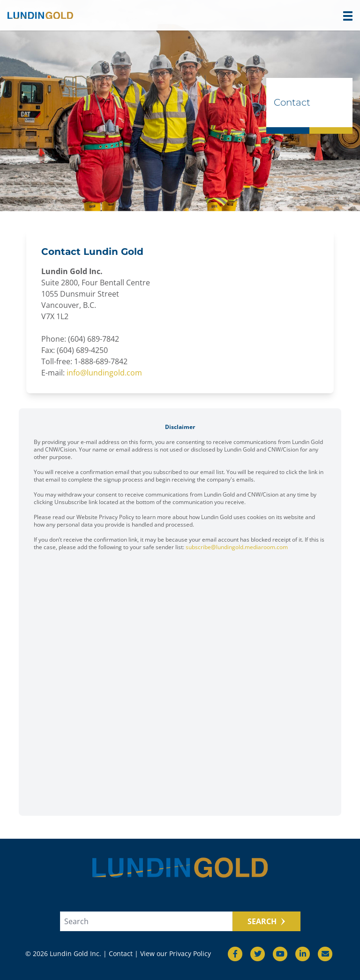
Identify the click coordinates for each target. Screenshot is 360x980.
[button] (348, 16)
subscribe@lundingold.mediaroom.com (237, 547)
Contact (121, 953)
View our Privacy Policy (176, 953)
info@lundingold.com (104, 373)
